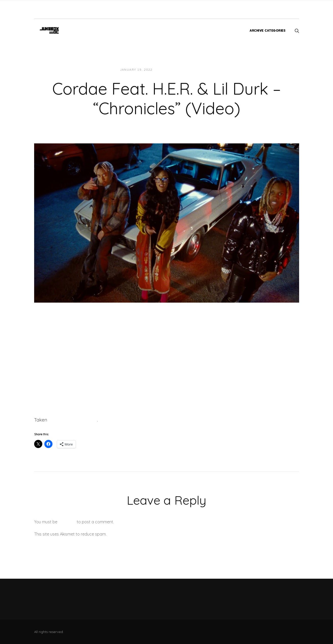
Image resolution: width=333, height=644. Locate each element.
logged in (67, 522)
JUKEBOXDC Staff (174, 70)
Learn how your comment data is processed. (150, 534)
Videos (202, 70)
